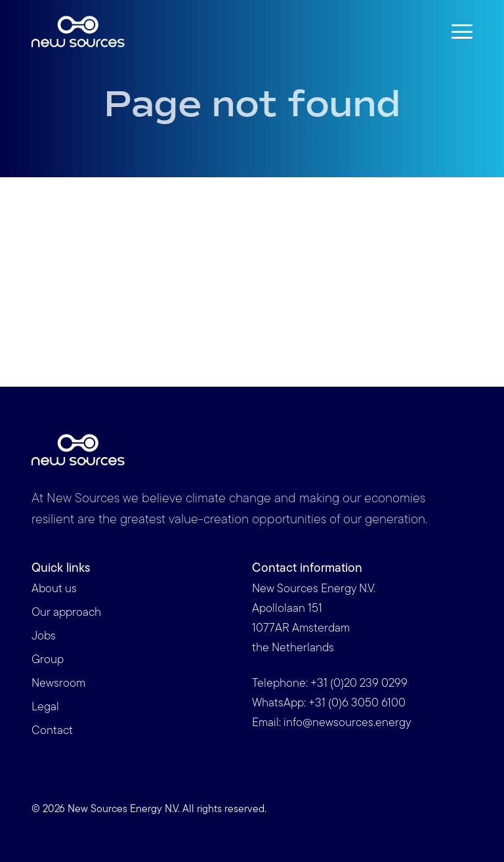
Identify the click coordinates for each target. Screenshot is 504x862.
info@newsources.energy (347, 723)
